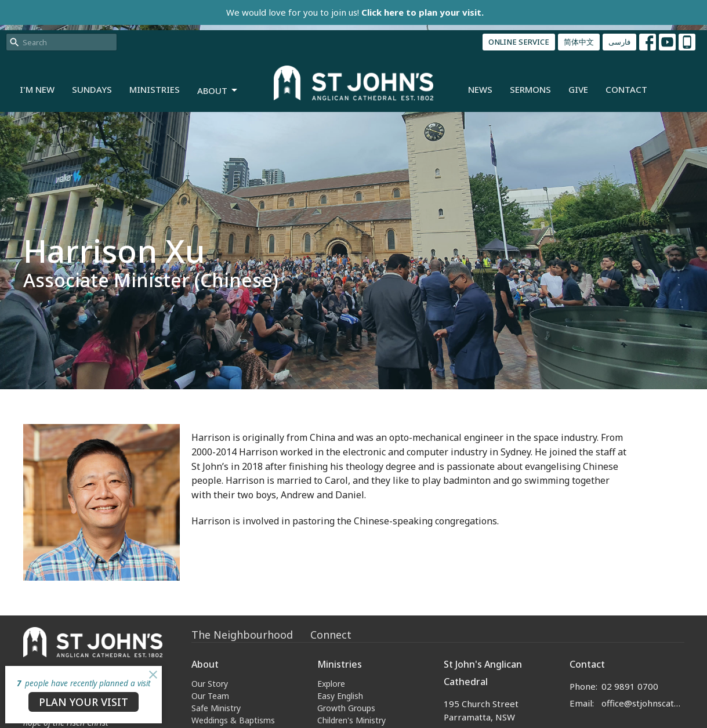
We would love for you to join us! (355, 12)
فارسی (619, 42)
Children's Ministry (351, 720)
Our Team (210, 696)
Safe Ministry (216, 708)
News (480, 89)
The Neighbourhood (242, 635)
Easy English (340, 696)
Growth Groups (346, 708)
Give (578, 89)
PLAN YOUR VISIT (84, 702)
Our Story (210, 684)
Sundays (92, 89)
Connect (331, 635)
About (218, 91)
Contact (626, 89)
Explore (331, 684)
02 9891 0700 (630, 686)
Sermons (530, 89)
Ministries (155, 89)
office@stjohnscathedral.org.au (643, 703)
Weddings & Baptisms (233, 720)
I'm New (37, 89)
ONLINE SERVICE (519, 42)
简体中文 (579, 42)
